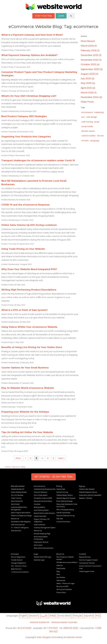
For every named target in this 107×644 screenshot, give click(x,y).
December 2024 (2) (91, 97)
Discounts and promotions (43, 501)
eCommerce (87, 112)
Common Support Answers (88, 560)
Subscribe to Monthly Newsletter (90, 495)
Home (8, 467)
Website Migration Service (88, 492)
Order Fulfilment (40, 525)
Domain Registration (18, 557)
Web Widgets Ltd (46, 637)
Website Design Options (65, 495)
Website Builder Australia (64, 622)
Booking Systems (39, 507)
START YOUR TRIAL (44, 16)
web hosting (87, 122)
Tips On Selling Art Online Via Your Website (27, 432)
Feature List (15, 519)
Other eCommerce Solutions (44, 548)
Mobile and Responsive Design (21, 516)
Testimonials (61, 580)
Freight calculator (40, 516)
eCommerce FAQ (17, 501)
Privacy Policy (61, 592)
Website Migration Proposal (66, 498)
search (71, 16)
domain (100, 136)
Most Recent (88, 41)
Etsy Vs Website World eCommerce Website (28, 388)
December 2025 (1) (91, 55)
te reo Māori (64, 616)
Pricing (59, 486)
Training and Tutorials (87, 563)
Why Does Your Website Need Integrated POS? (29, 269)
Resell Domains (16, 569)
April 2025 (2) (88, 88)
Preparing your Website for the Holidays (25, 412)
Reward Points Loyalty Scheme (44, 513)
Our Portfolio (61, 577)
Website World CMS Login (43, 557)
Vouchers (37, 504)
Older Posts (87, 102)
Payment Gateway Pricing (66, 516)
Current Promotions (63, 522)
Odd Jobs (60, 519)
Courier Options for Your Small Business (25, 368)
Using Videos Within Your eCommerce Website (29, 327)
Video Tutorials (16, 498)
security (85, 140)
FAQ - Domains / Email (19, 566)
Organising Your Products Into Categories (26, 137)
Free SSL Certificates (63, 513)
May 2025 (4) (88, 83)
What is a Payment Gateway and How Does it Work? (32, 35)
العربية (44, 616)
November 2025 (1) (91, 60)
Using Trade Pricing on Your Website (23, 249)
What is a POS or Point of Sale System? (24, 310)
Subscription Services (41, 542)
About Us (16, 467)
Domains (15, 554)
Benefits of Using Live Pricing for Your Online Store (32, 347)
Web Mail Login (39, 560)
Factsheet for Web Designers (21, 522)
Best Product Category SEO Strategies (24, 116)
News (58, 574)
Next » (62, 458)
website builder (89, 136)
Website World (74, 637)
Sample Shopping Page (42, 534)
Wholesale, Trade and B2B (43, 498)
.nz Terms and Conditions (20, 572)
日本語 (52, 616)
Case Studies (61, 568)
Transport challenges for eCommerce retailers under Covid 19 (38, 161)
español (89, 616)
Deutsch (34, 616)
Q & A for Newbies (17, 495)
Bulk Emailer (15, 504)
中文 (98, 616)
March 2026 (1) (89, 46)
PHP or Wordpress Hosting (65, 510)
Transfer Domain (17, 560)
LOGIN (61, 16)
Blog (23, 467)
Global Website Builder (19, 492)
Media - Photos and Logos (65, 583)
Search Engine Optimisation (21, 513)
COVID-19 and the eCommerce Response (26, 205)
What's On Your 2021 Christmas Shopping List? (29, 96)
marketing (99, 112)
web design (92, 117)
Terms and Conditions (64, 589)
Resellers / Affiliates (86, 498)
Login (36, 554)
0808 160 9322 (71, 628)
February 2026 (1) (90, 51)
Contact (82, 554)
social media (87, 126)
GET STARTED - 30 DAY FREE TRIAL (53, 477)
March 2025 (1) (89, 93)
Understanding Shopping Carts (45, 489)
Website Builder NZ (18, 489)
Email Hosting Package (64, 501)
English (23, 616)
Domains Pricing (62, 492)
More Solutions (16, 531)
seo (83, 117)
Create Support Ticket (87, 571)
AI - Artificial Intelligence (20, 528)
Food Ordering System (41, 510)
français (78, 616)
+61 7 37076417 (50, 628)
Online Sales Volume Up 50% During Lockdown (29, 225)
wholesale (95, 141)
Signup (82, 486)
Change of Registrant (18, 563)
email (97, 122)
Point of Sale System (41, 495)
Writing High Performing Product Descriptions (29, 290)
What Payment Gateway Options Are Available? (29, 55)
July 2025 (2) (87, 79)
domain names (88, 131)
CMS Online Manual (18, 525)
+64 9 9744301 (24, 628)
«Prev (18, 458)
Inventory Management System (45, 528)
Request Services (85, 557)
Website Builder (18, 486)
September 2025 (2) (92, 69)
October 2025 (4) (90, 64)
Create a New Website (87, 489)
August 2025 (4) (89, 74)
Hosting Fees (61, 489)
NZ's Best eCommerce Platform (67, 562)
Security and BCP (62, 586)
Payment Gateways (40, 492)
